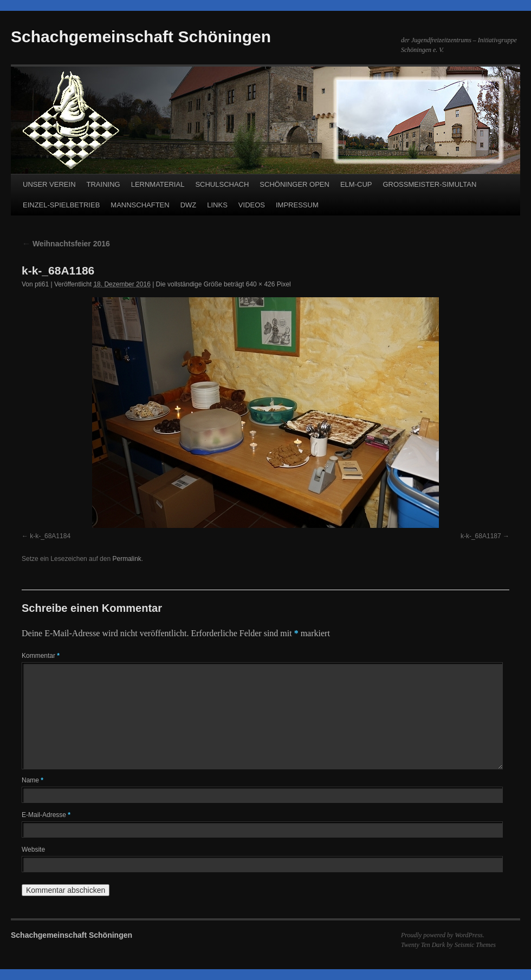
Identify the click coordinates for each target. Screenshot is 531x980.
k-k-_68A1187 (481, 536)
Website (33, 850)
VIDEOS (252, 205)
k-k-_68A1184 (50, 536)
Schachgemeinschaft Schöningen (141, 37)
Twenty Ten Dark (423, 945)
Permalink (127, 559)
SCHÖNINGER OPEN (294, 184)
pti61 (42, 284)
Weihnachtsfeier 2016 (66, 244)
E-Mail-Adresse (46, 815)
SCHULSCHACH (222, 184)
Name (33, 780)
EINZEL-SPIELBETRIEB (61, 205)
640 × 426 (261, 284)
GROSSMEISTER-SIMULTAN (429, 184)
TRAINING (103, 184)
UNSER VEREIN (49, 184)
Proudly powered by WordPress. (443, 935)
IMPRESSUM (297, 205)
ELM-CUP (356, 184)
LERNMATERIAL (158, 184)
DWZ (189, 205)
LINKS (217, 205)
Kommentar (41, 656)
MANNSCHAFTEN (140, 205)
